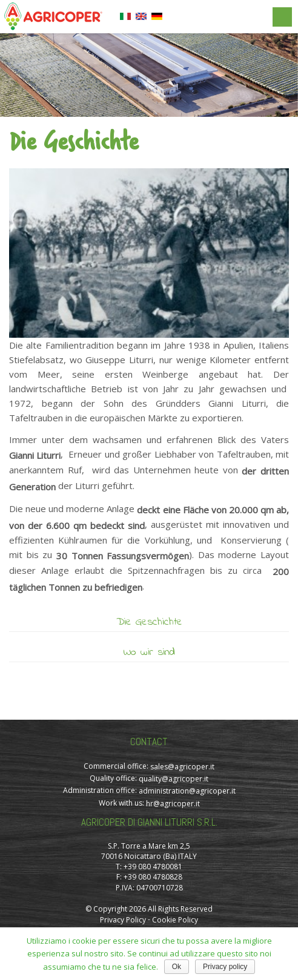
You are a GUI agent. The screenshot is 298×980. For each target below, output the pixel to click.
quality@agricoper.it (174, 779)
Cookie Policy (175, 920)
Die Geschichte (149, 622)
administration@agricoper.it (187, 791)
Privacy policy (225, 967)
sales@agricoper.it (182, 767)
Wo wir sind (149, 653)
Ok (177, 967)
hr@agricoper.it (173, 804)
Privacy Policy (123, 920)
